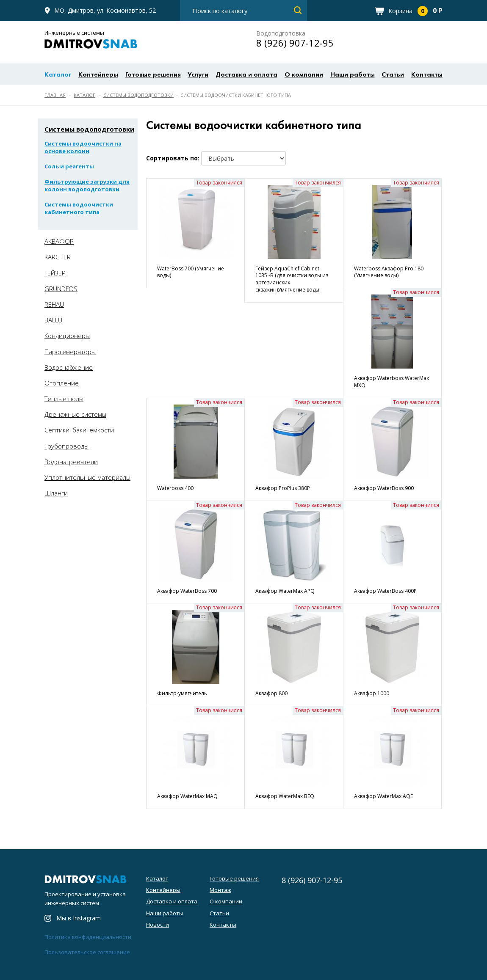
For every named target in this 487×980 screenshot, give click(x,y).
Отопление (62, 383)
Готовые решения (153, 75)
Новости (158, 925)
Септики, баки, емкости (79, 430)
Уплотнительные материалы (87, 477)
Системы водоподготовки (138, 95)
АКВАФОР (59, 241)
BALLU (53, 320)
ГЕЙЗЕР (55, 273)
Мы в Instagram (79, 918)
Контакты (427, 75)
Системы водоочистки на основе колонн (83, 147)
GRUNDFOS (61, 289)
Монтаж (220, 890)
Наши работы (353, 75)
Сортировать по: (173, 158)
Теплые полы (64, 399)
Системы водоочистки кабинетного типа (79, 208)
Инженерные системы (91, 39)
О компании (304, 75)
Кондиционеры (67, 336)
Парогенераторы (70, 352)
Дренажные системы (75, 414)
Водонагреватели (71, 462)
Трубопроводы (66, 446)
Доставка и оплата (246, 75)
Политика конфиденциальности (88, 937)
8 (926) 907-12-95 (295, 43)
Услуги (198, 75)
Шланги (56, 493)
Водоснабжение (69, 367)
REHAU (54, 304)
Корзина (415, 11)
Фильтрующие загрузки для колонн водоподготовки (87, 185)
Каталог (58, 75)
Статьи (393, 75)
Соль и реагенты (69, 166)
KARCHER (58, 257)
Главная (55, 95)
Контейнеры (98, 75)
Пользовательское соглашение (87, 952)
